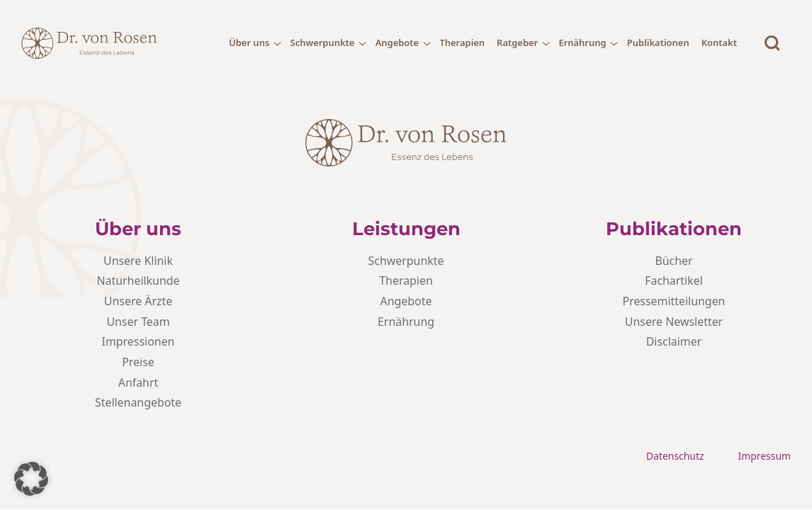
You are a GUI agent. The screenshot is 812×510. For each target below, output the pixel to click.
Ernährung (582, 42)
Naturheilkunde (138, 280)
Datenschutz (675, 456)
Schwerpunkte (323, 42)
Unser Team (138, 322)
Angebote (397, 42)
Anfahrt (139, 382)
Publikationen (658, 42)
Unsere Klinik (138, 261)
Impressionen (139, 341)
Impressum (765, 456)
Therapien (462, 42)
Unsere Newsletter (674, 322)
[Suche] (772, 43)
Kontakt (719, 42)
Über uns (249, 42)
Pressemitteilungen (674, 301)
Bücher (673, 261)
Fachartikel (674, 280)
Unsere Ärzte (138, 301)
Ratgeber (517, 42)
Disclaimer (674, 341)
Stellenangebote (138, 402)
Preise (138, 362)
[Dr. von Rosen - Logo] (89, 44)
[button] (31, 479)
